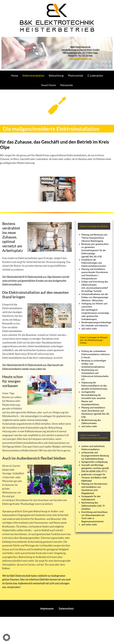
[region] (57, 53)
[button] (7, 637)
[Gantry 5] (57, 18)
